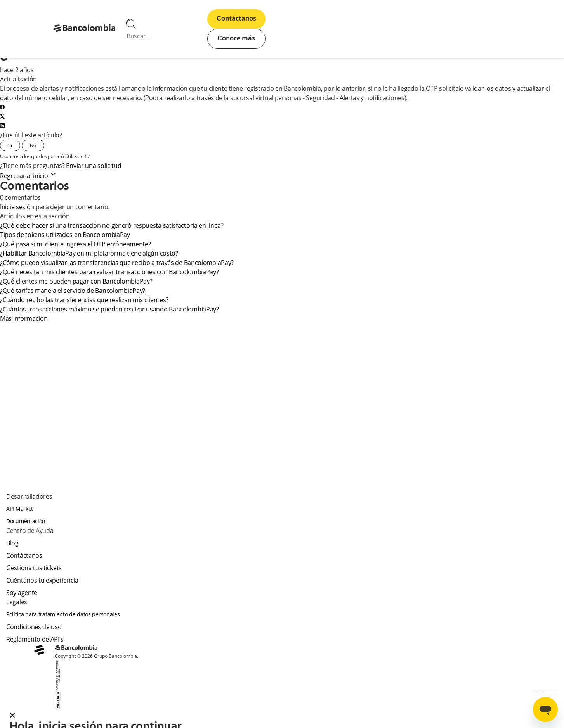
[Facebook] (2, 107)
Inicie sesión (17, 207)
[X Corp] (2, 116)
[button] (282, 716)
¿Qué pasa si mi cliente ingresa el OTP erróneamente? (75, 244)
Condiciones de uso (34, 627)
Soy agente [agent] (22, 593)
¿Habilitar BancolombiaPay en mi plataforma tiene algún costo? (89, 253)
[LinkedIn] (2, 126)
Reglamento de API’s (35, 639)
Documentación (26, 521)
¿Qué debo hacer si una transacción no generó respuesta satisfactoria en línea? (112, 225)
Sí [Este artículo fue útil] (10, 145)
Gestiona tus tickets (34, 568)
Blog (12, 543)
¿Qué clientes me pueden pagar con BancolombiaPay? (76, 281)
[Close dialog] (12, 716)
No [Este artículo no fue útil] (33, 145)
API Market (20, 509)
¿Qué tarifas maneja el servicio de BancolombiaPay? (73, 291)
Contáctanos (236, 19)
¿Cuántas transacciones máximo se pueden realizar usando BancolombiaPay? (109, 309)
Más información (24, 318)
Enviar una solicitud (94, 166)
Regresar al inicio (29, 176)
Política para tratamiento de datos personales (63, 614)
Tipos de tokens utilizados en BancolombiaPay (65, 235)
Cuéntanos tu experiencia (42, 580)
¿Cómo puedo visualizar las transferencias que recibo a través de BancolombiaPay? (117, 263)
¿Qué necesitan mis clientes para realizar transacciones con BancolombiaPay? (109, 272)
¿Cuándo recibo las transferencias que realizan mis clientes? (84, 300)
